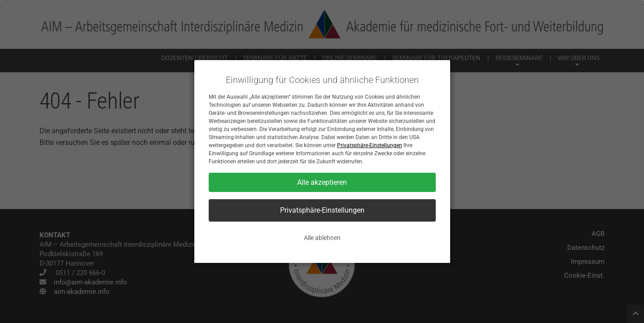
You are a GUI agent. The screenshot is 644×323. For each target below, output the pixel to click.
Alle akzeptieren (322, 182)
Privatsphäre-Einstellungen (370, 145)
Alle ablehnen (322, 238)
